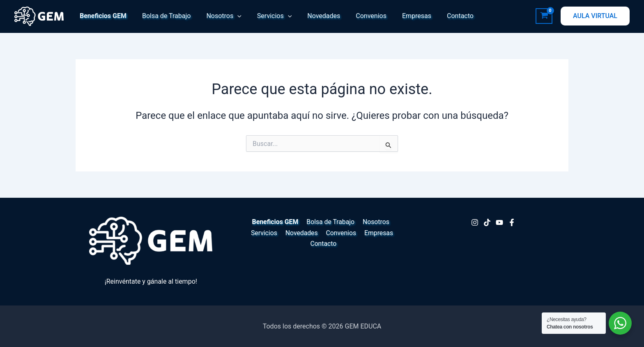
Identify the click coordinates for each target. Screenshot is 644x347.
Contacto (442, 16)
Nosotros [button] (217, 16)
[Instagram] (475, 222)
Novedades (313, 16)
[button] (231, 16)
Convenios (358, 16)
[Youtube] (499, 222)
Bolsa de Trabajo (163, 16)
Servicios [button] (266, 16)
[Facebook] (512, 222)
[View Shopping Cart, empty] (544, 16)
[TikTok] (487, 222)
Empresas (401, 16)
